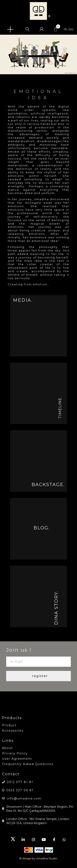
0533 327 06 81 (20, 790)
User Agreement (17, 759)
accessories (13, 731)
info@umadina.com (24, 798)
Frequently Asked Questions (28, 764)
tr (65, 29)
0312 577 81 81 (20, 782)
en (71, 29)
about (7, 748)
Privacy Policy (15, 753)
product (9, 725)
